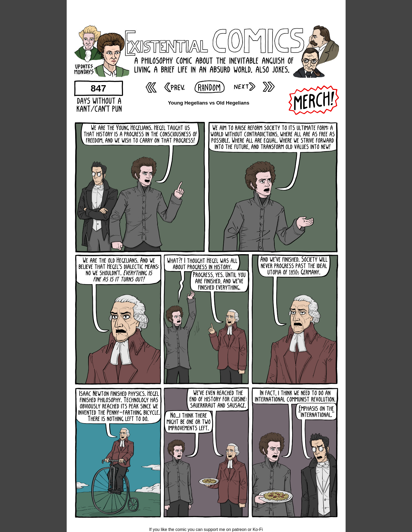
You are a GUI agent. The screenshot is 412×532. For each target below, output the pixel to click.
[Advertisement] (206, 12)
